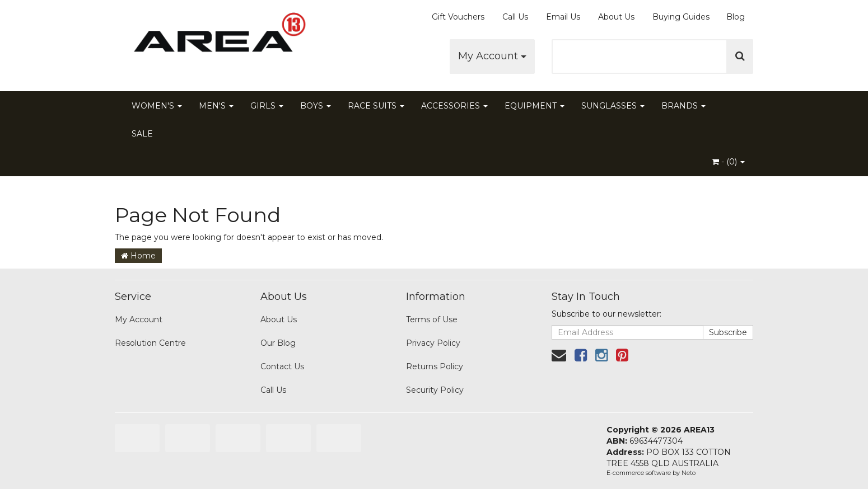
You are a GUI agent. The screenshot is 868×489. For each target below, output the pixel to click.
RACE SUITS (376, 106)
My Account (492, 56)
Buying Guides (681, 17)
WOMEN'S (157, 106)
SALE (142, 134)
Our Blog (278, 343)
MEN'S (216, 106)
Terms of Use (432, 319)
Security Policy (435, 390)
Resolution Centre (150, 343)
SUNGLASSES (613, 106)
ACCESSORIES (454, 106)
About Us (616, 17)
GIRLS (267, 106)
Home (138, 256)
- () (728, 162)
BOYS (316, 106)
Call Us (515, 17)
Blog (736, 17)
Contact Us (282, 366)
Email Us (563, 17)
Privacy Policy (433, 343)
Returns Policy (435, 366)
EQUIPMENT (535, 106)
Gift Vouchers (458, 17)
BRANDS (683, 106)
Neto (689, 473)
